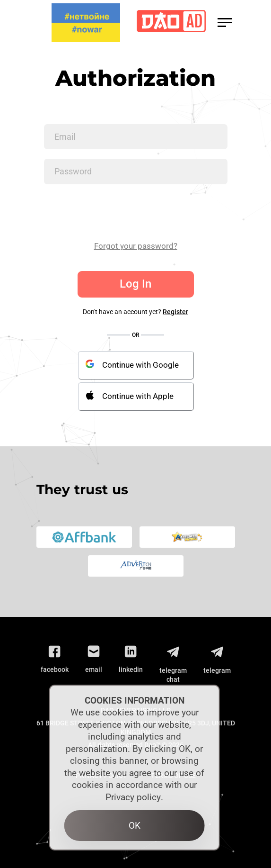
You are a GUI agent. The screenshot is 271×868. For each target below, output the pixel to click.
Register (175, 312)
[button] (225, 23)
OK (135, 826)
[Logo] (171, 23)
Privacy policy (133, 797)
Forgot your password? (136, 246)
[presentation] (116, 212)
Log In (135, 284)
